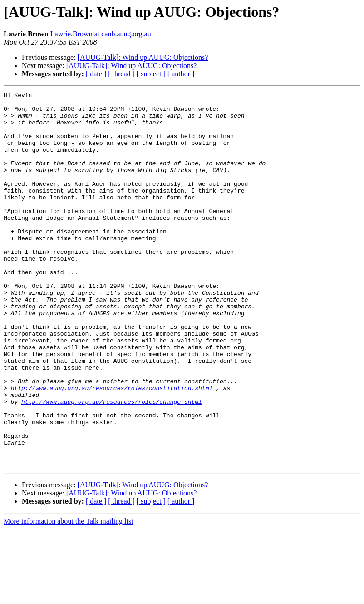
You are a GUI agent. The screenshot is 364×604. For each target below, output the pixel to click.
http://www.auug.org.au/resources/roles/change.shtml (112, 464)
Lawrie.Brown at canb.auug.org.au (101, 34)
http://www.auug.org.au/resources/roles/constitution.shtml (112, 448)
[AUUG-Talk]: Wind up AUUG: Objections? (143, 57)
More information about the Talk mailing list (69, 596)
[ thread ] (121, 74)
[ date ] (96, 74)
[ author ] (181, 74)
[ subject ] (151, 74)
